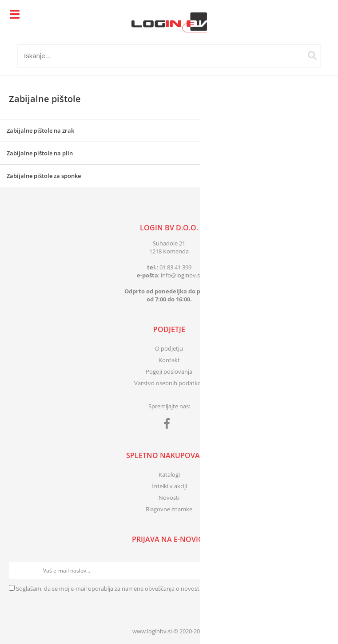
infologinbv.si (181, 275)
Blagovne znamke (169, 509)
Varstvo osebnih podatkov (169, 383)
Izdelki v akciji (169, 486)
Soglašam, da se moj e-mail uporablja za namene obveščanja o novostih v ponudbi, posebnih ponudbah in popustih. (169, 589)
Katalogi (169, 474)
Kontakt (169, 360)
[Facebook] (169, 425)
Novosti (169, 498)
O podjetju (169, 348)
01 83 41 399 (175, 267)
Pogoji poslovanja (169, 371)
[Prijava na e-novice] (321, 570)
